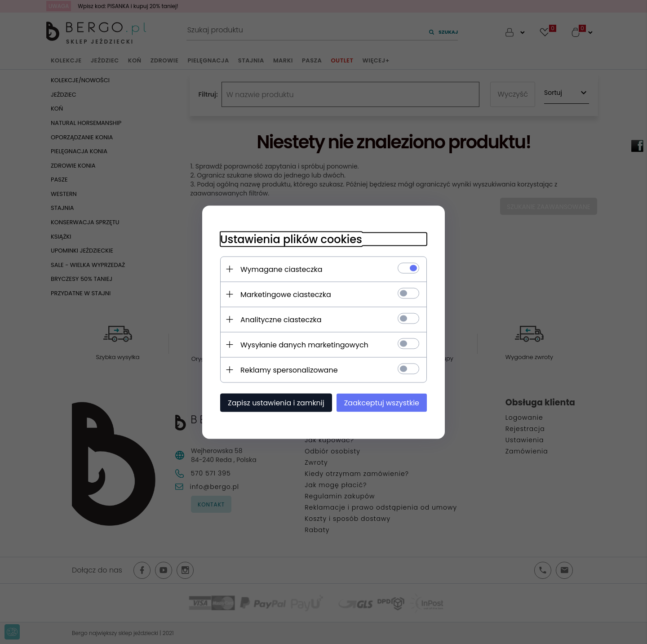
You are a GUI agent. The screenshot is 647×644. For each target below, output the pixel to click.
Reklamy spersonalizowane (289, 370)
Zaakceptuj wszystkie (382, 402)
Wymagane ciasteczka (281, 269)
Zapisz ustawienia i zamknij (276, 402)
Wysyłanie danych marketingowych (304, 344)
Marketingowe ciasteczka (286, 294)
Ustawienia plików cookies (291, 239)
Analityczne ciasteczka (281, 319)
